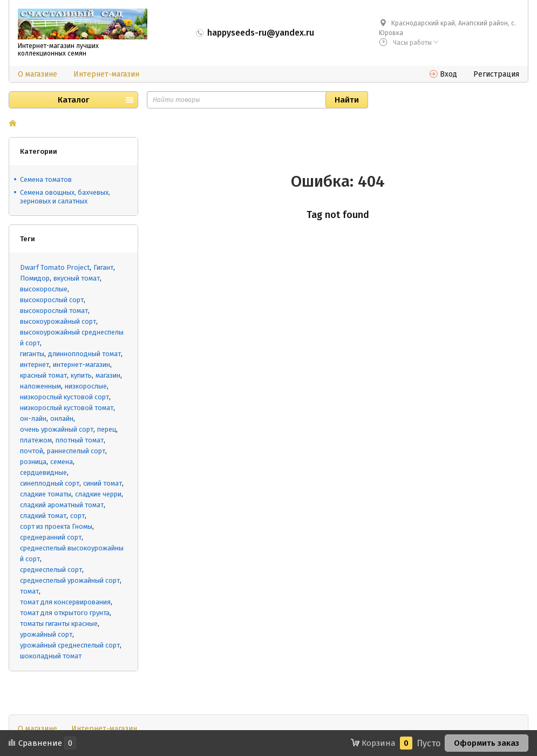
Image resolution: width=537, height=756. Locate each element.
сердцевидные (43, 472)
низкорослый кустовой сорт (64, 397)
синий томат (103, 483)
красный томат (43, 375)
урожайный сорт (46, 634)
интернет (35, 365)
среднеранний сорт (51, 537)
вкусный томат (77, 278)
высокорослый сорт (52, 300)
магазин (108, 375)
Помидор (35, 278)
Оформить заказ (487, 743)
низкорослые (86, 386)
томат (29, 591)
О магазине (38, 74)
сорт (77, 516)
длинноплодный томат (84, 354)
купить (81, 375)
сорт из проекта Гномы (56, 526)
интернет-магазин (81, 365)
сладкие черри (98, 494)
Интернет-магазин (106, 74)
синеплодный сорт (50, 483)
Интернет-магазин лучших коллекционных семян (58, 50)
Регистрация (496, 74)
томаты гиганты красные (59, 624)
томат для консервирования (65, 602)
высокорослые (44, 289)
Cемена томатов (46, 179)
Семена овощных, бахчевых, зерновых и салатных (65, 197)
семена (62, 462)
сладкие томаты (46, 494)
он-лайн (33, 418)
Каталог (73, 100)
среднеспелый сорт (51, 570)
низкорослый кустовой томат (67, 408)
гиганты (32, 354)
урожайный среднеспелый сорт (70, 645)
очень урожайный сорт (57, 429)
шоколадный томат (51, 656)
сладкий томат (43, 516)
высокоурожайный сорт (58, 321)
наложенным (40, 386)
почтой (32, 451)
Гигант (103, 267)
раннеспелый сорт (76, 451)
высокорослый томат (54, 311)
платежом (36, 440)
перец (107, 429)
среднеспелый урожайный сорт (70, 580)
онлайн (62, 418)
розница (33, 462)
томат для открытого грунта (65, 613)
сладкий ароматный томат (62, 505)
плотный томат (80, 440)
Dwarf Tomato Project (55, 267)
